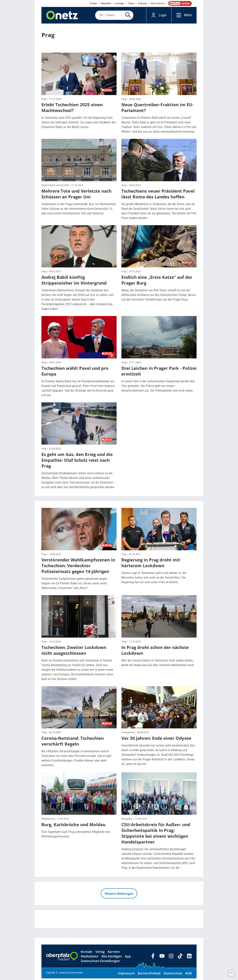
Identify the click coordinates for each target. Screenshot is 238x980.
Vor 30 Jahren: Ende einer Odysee (156, 740)
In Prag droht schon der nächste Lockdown (155, 652)
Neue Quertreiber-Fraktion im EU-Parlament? (157, 109)
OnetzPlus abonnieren (179, 3)
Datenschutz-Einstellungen (100, 962)
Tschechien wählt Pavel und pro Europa (75, 372)
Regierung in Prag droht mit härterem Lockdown (151, 564)
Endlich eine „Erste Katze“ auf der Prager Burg (157, 282)
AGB (188, 975)
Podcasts (142, 3)
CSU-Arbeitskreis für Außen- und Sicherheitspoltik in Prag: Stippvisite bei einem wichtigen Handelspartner (156, 835)
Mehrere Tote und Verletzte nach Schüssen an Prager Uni (76, 195)
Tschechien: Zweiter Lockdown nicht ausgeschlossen (74, 652)
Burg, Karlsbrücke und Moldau (73, 826)
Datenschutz (173, 975)
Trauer (131, 3)
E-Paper (93, 3)
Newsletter (106, 3)
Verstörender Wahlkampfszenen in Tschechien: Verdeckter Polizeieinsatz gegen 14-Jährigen (78, 567)
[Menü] (178, 16)
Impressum (126, 975)
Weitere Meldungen (119, 895)
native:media (77, 974)
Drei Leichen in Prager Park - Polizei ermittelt (159, 372)
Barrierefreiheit (149, 975)
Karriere (114, 953)
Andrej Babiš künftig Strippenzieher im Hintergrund (74, 282)
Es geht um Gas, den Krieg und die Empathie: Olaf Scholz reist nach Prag (77, 462)
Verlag (100, 953)
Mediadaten (90, 958)
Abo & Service (158, 3)
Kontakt (87, 953)
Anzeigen (120, 3)
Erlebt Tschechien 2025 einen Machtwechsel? (72, 109)
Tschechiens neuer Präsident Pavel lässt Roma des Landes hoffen (158, 195)
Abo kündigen (112, 958)
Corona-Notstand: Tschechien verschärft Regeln (73, 743)
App (128, 958)
